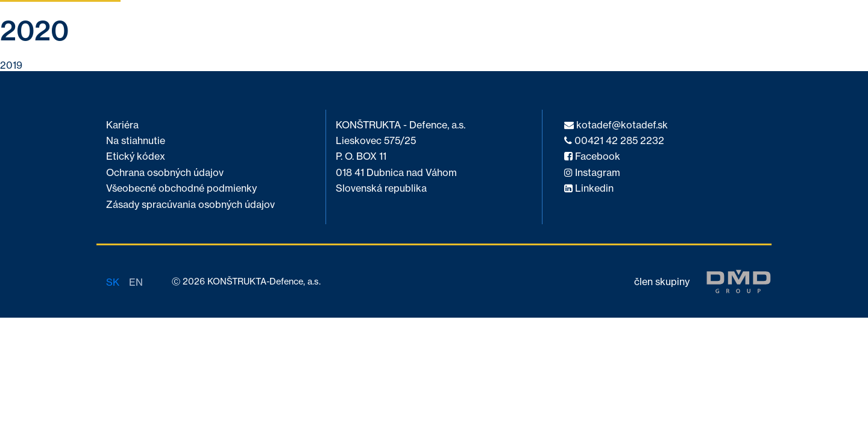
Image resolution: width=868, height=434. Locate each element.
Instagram (592, 173)
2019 (11, 65)
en (136, 282)
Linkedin (589, 188)
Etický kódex (136, 156)
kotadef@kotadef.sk (616, 125)
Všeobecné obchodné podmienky (181, 188)
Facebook (592, 156)
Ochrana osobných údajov (165, 173)
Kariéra (122, 125)
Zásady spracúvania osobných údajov (190, 205)
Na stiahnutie (136, 141)
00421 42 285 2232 (614, 141)
